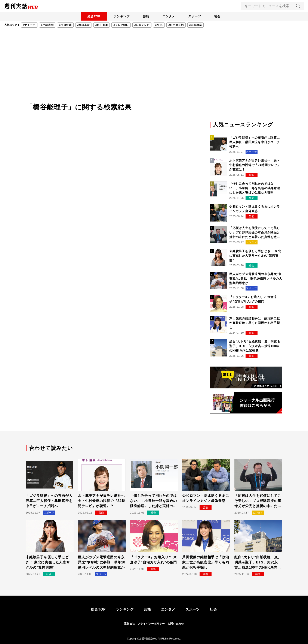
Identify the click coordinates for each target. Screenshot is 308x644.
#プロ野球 (65, 25)
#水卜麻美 (102, 25)
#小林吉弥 (47, 25)
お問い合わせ (176, 624)
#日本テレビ (142, 25)
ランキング (121, 16)
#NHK (159, 25)
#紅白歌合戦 (176, 25)
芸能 (146, 16)
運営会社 (130, 624)
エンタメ (169, 16)
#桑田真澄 (84, 25)
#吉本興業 (196, 25)
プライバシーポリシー (151, 624)
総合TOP (93, 16)
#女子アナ (29, 25)
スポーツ (195, 16)
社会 (218, 16)
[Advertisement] (154, 70)
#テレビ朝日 (121, 25)
